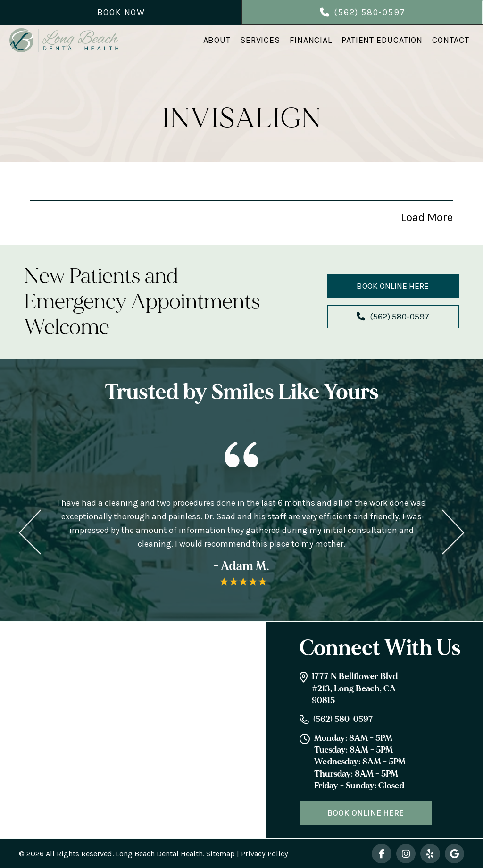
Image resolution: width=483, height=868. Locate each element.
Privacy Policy (265, 854)
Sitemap (221, 854)
